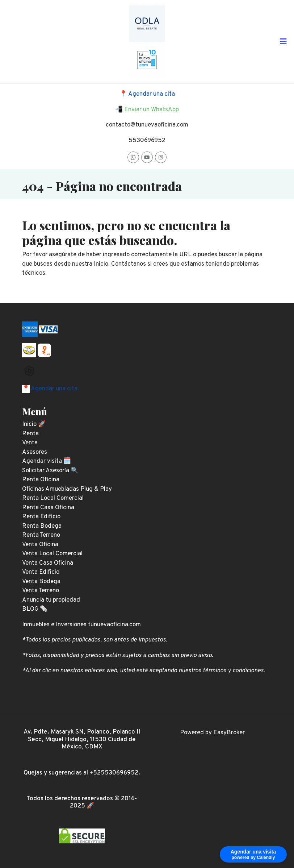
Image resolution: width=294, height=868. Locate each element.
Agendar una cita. (54, 389)
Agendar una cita (152, 94)
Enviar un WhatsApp (152, 110)
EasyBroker (229, 733)
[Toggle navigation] (283, 42)
